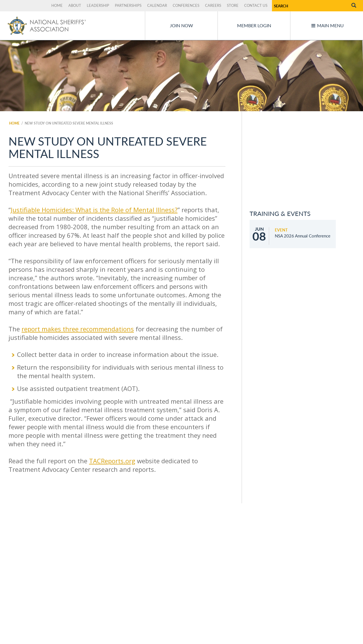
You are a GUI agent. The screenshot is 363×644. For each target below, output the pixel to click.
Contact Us (256, 5)
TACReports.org (112, 461)
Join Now (181, 25)
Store (233, 5)
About (75, 5)
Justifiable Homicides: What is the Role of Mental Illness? (94, 210)
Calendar (157, 5)
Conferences (186, 5)
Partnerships (128, 5)
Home (57, 5)
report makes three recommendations (78, 329)
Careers (213, 5)
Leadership (98, 5)
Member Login (254, 25)
